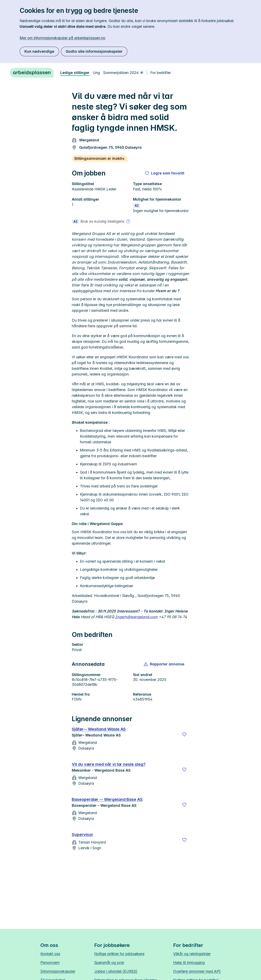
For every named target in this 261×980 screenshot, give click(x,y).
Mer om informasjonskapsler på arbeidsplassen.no (62, 38)
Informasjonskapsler (58, 971)
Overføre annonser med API (197, 971)
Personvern (50, 963)
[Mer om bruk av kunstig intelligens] (128, 221)
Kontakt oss (50, 954)
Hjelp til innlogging (189, 963)
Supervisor (82, 835)
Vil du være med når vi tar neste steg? (109, 764)
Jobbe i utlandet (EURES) (116, 971)
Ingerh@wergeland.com (136, 617)
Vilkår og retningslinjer (192, 954)
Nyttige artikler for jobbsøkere (119, 954)
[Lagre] (184, 734)
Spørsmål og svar (109, 963)
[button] (164, 664)
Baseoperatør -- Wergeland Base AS (107, 799)
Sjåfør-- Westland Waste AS (99, 729)
